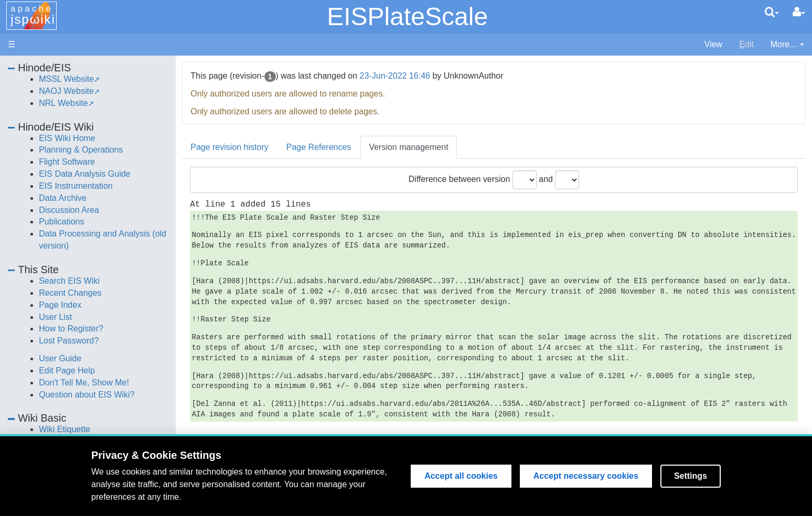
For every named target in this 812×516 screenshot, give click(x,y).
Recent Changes (70, 293)
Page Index (60, 305)
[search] (772, 12)
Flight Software (67, 162)
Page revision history (229, 147)
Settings (691, 476)
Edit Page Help (67, 370)
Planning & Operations (81, 150)
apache (33, 15)
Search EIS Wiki (69, 281)
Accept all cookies (461, 476)
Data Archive (63, 198)
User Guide (60, 358)
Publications (61, 222)
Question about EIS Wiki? (87, 395)
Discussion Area (69, 210)
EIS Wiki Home (67, 138)
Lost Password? (69, 341)
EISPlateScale (407, 17)
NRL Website (63, 103)
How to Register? (71, 329)
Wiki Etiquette (65, 429)
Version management (408, 147)
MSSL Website (66, 79)
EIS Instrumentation (76, 186)
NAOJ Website (66, 91)
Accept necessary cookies (586, 476)
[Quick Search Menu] (772, 12)
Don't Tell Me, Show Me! (84, 383)
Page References (319, 147)
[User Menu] (799, 12)
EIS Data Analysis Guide (84, 174)
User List (55, 317)
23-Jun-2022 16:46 (395, 76)
